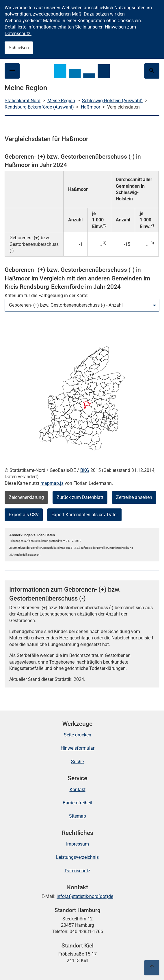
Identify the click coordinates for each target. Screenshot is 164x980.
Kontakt (78, 790)
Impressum (78, 844)
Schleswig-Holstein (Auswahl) (112, 101)
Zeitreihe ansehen (134, 497)
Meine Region (61, 101)
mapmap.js (52, 483)
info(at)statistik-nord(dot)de (85, 896)
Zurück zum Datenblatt (80, 497)
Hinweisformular (78, 748)
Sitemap (78, 816)
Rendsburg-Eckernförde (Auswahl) (39, 107)
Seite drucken (78, 735)
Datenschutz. (18, 34)
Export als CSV (24, 515)
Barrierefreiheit (78, 803)
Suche (77, 762)
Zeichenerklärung (26, 497)
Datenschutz (78, 871)
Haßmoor (91, 107)
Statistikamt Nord (23, 101)
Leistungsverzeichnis (77, 857)
